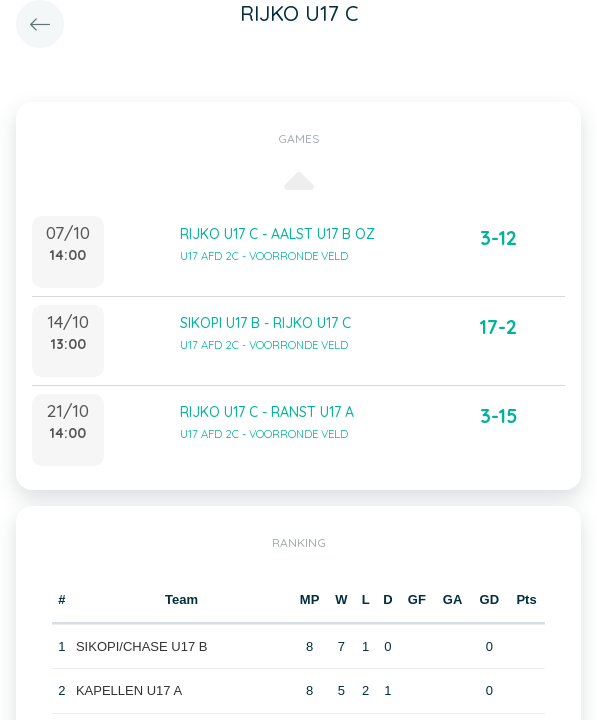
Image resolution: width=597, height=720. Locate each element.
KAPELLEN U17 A (129, 690)
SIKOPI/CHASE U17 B (142, 646)
